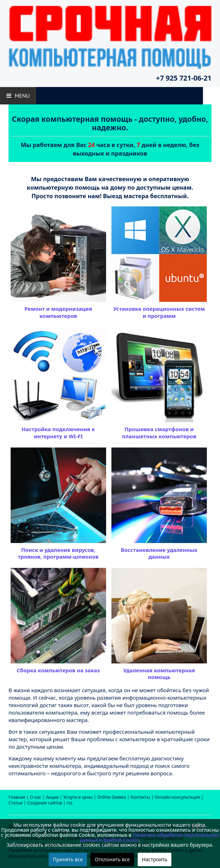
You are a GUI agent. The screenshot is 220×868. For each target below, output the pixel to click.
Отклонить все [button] (112, 859)
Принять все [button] (68, 859)
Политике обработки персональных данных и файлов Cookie (150, 837)
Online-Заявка (112, 797)
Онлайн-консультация (177, 797)
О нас (35, 797)
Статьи (15, 803)
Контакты (140, 797)
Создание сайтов (45, 803)
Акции (52, 797)
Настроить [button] (155, 859)
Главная (17, 797)
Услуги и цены (78, 797)
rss (70, 803)
